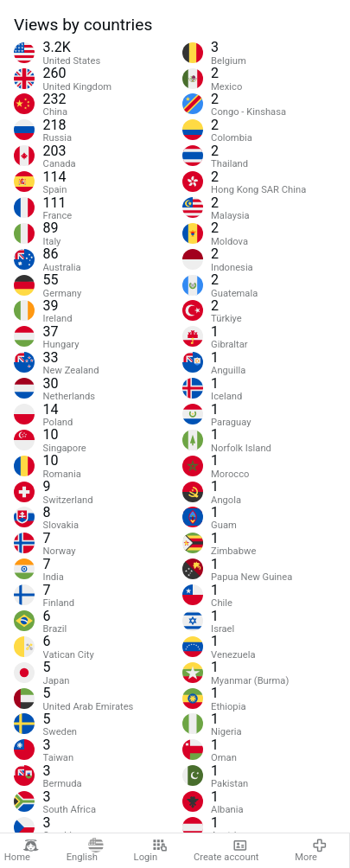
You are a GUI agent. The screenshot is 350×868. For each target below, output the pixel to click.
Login (151, 851)
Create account (226, 851)
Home (22, 851)
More (311, 851)
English (85, 851)
